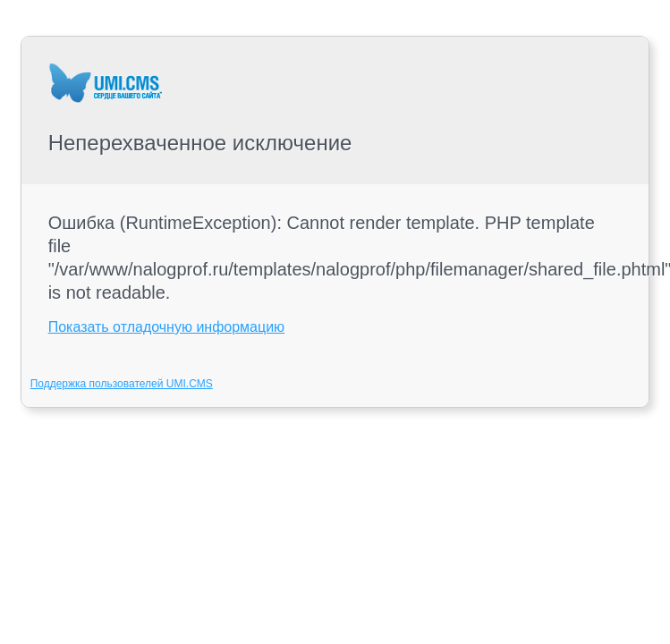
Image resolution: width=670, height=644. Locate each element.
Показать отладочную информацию (166, 327)
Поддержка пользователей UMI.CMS (122, 384)
